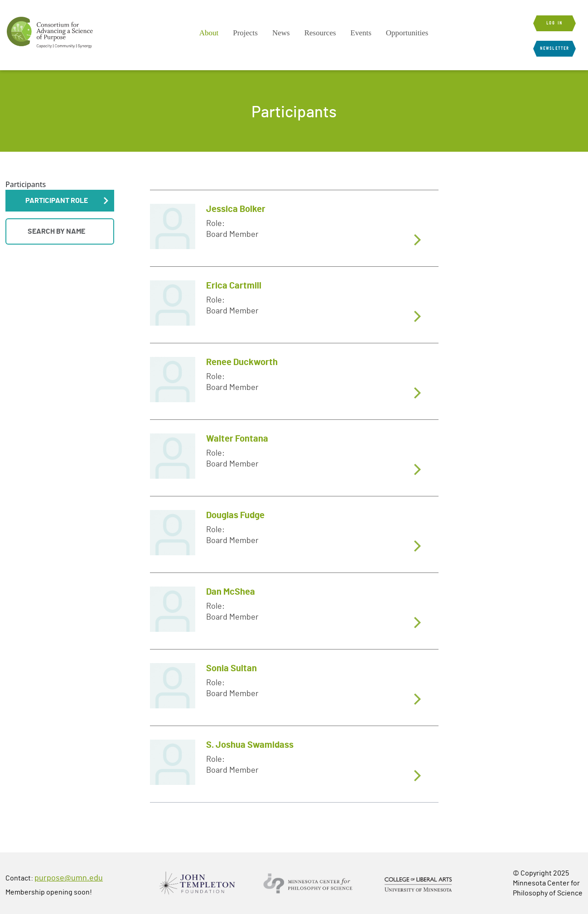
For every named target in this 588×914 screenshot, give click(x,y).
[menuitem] (209, 33)
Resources (320, 33)
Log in (554, 23)
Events (361, 33)
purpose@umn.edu (69, 878)
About (209, 33)
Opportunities (407, 33)
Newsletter (554, 48)
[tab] (294, 228)
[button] (60, 201)
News (281, 33)
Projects (245, 33)
